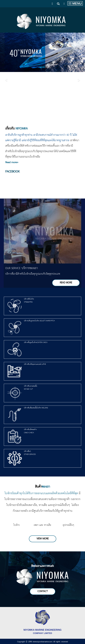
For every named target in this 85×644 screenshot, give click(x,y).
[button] (6, 78)
